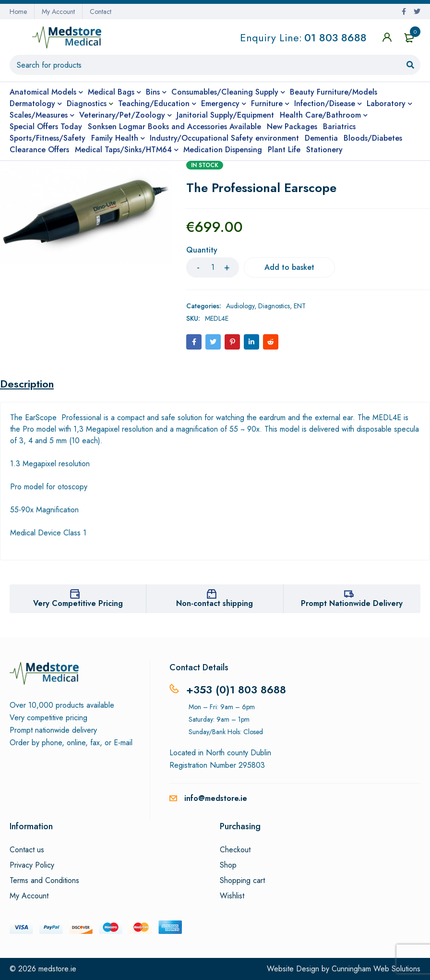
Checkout (235, 850)
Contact (101, 12)
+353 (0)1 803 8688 (236, 690)
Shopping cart (242, 881)
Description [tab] (27, 384)
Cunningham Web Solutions (376, 969)
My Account (58, 12)
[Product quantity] (213, 267)
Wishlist (232, 896)
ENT (300, 306)
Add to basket (289, 267)
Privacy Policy (32, 865)
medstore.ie (57, 969)
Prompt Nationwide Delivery (352, 603)
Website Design (293, 969)
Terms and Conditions (44, 881)
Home (18, 12)
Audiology (240, 306)
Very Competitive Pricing (78, 603)
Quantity (202, 250)
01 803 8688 (335, 37)
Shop (228, 865)
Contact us (27, 850)
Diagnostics (274, 306)
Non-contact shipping (215, 603)
